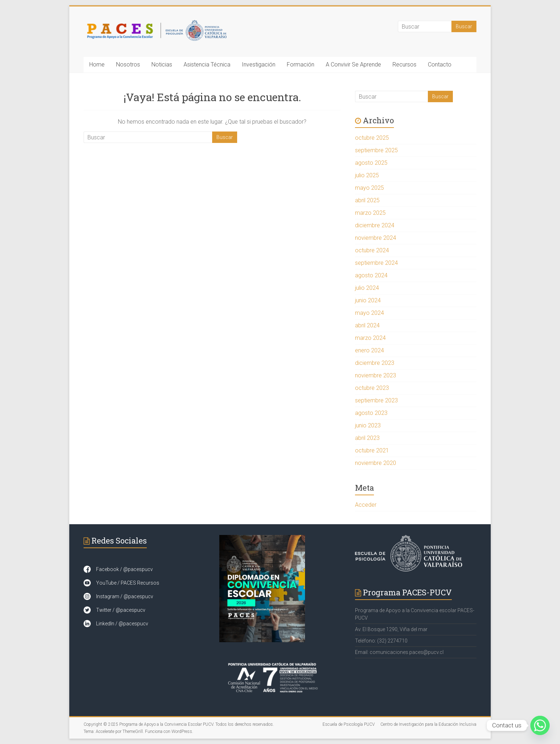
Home (97, 65)
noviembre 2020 (376, 463)
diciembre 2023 (375, 363)
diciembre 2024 (375, 225)
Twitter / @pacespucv (121, 610)
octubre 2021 (372, 450)
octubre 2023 (372, 388)
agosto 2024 (371, 275)
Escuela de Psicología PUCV (349, 724)
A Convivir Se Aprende (353, 65)
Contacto (440, 65)
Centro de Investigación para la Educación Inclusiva (428, 724)
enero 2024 (369, 350)
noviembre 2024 (376, 238)
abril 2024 (367, 325)
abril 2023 (367, 438)
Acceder (366, 505)
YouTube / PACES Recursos (128, 583)
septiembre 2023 (376, 400)
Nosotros (128, 65)
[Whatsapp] (540, 725)
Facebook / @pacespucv (124, 569)
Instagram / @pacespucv (125, 596)
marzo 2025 (370, 213)
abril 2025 (367, 200)
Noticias (162, 65)
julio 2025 (367, 175)
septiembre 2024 (376, 263)
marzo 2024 (370, 338)
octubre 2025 (372, 138)
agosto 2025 (371, 163)
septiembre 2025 (376, 150)
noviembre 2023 (376, 375)
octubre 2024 (372, 250)
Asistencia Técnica (207, 65)
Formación (301, 65)
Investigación (259, 65)
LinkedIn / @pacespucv (122, 624)
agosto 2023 (371, 413)
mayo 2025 (369, 188)
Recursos (404, 65)
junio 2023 (368, 425)
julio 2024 (367, 288)
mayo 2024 (369, 313)
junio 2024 (368, 300)
